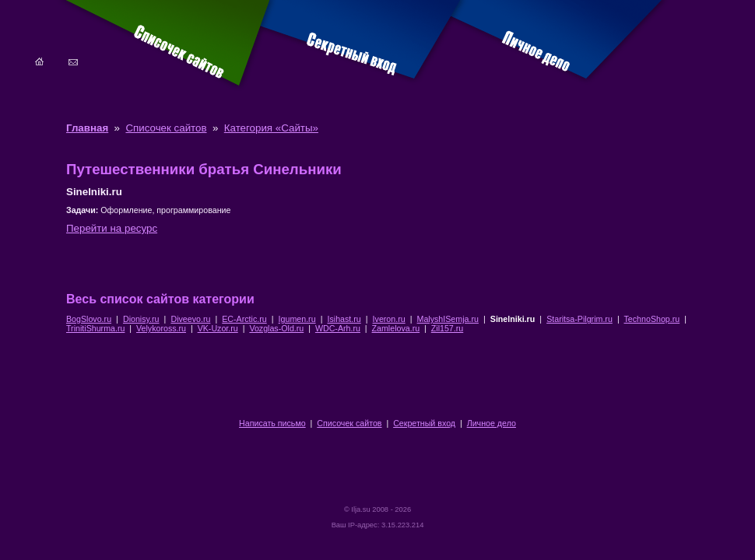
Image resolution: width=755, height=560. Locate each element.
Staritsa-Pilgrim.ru (579, 319)
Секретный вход (424, 423)
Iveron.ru (389, 319)
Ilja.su (360, 509)
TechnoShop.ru (652, 319)
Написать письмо (272, 423)
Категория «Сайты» (271, 128)
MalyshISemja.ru (448, 319)
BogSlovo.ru (89, 319)
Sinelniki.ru (513, 319)
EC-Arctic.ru (244, 319)
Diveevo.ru (190, 319)
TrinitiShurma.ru (95, 328)
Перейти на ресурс (112, 228)
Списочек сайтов (166, 128)
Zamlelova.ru (396, 328)
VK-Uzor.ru (218, 328)
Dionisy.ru (141, 319)
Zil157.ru (447, 328)
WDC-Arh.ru (338, 328)
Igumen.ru (297, 319)
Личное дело (492, 423)
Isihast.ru (344, 319)
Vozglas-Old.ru (276, 328)
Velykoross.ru (161, 328)
